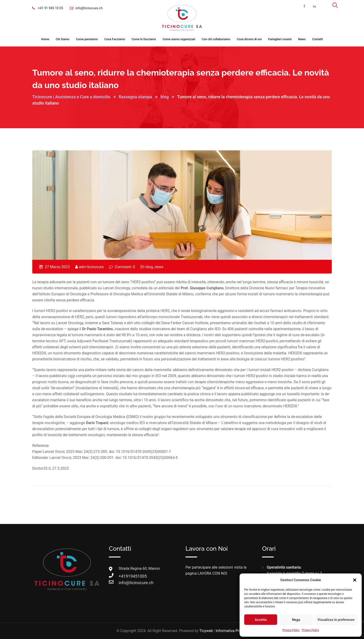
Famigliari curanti (280, 39)
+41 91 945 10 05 (50, 8)
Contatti (318, 39)
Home (45, 39)
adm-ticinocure (91, 267)
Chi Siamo (63, 39)
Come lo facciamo (144, 39)
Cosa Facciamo (115, 39)
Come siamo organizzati (179, 39)
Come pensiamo (87, 39)
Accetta (261, 620)
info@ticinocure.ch (89, 8)
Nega (296, 620)
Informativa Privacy (232, 631)
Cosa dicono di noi (249, 39)
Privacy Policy (291, 630)
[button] (355, 580)
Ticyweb (206, 631)
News (302, 39)
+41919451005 (123, 576)
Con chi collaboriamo (216, 39)
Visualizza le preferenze (336, 620)
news (159, 267)
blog (149, 267)
